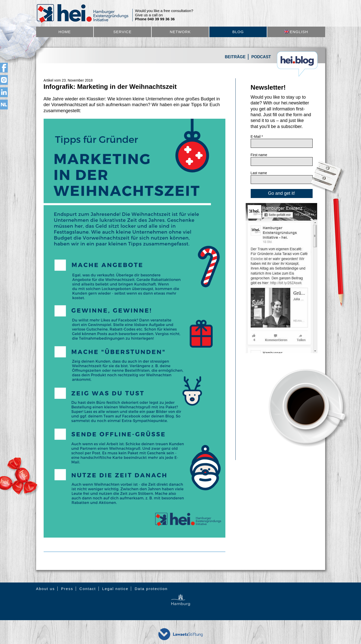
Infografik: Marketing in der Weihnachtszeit (110, 87)
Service (122, 32)
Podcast (261, 57)
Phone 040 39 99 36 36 (155, 19)
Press (67, 589)
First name (259, 155)
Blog (238, 32)
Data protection (151, 589)
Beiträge (235, 57)
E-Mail (257, 137)
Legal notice (115, 589)
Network (180, 32)
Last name (259, 173)
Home (65, 32)
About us (46, 589)
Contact (88, 589)
